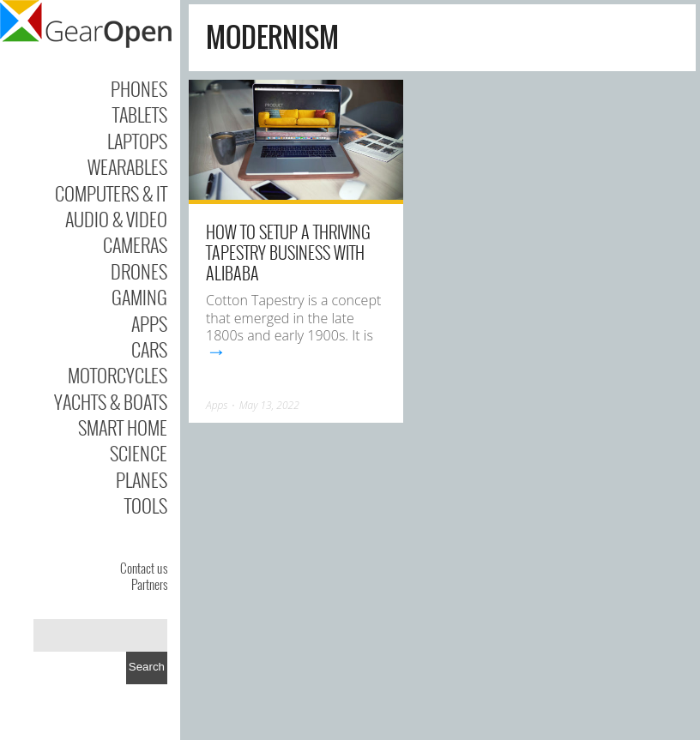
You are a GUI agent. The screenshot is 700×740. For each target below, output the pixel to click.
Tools (146, 505)
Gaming (139, 297)
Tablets (140, 114)
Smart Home (123, 427)
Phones (139, 88)
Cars (149, 349)
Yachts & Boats (111, 401)
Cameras (135, 244)
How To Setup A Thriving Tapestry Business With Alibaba (288, 252)
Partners (149, 584)
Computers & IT (111, 193)
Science (139, 453)
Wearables (127, 166)
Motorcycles (118, 375)
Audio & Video (116, 219)
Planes (142, 479)
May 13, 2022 (269, 405)
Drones (139, 271)
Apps (149, 323)
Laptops (137, 141)
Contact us (144, 568)
